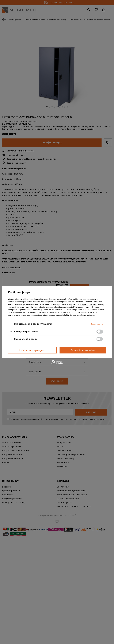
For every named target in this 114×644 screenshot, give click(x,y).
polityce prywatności (88, 304)
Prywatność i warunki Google (86, 307)
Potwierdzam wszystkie (83, 350)
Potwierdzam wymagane (32, 350)
